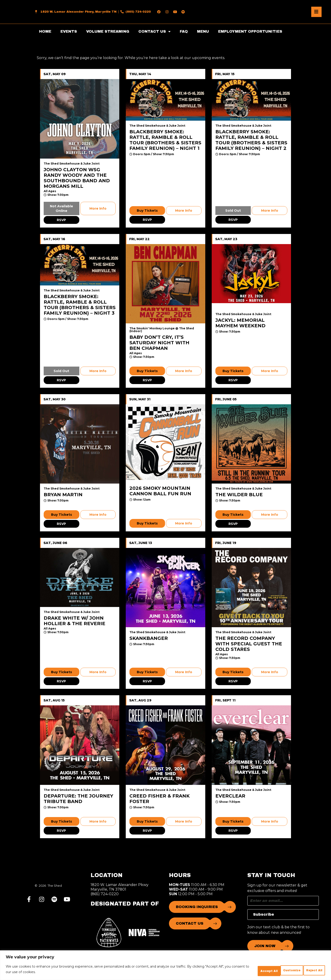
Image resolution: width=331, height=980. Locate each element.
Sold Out (233, 211)
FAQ (184, 31)
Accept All (309, 970)
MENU (203, 31)
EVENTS (69, 31)
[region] (165, 966)
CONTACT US (154, 31)
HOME (45, 31)
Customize (241, 970)
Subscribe (264, 914)
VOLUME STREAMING (108, 31)
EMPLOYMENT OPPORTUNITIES (250, 31)
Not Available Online (61, 208)
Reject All (275, 970)
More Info (98, 208)
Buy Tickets (147, 211)
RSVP (61, 220)
